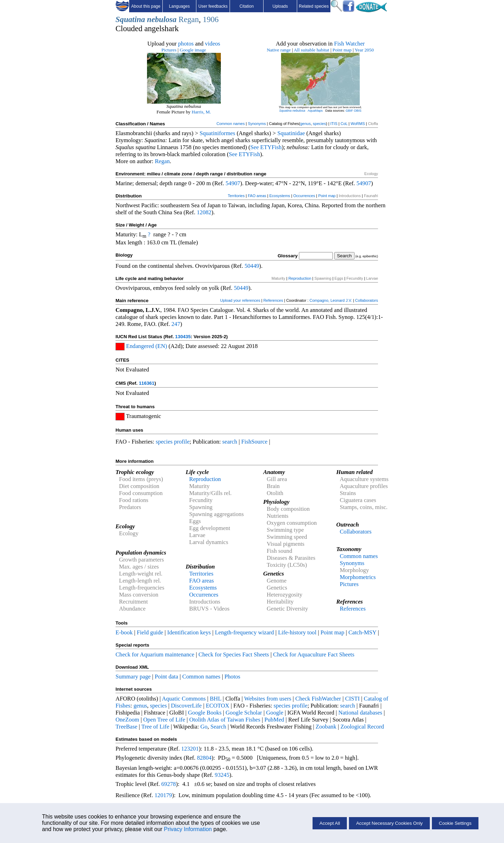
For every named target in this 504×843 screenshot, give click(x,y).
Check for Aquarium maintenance (155, 654)
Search (218, 727)
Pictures (169, 50)
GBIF (349, 111)
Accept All (330, 823)
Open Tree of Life (164, 720)
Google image (193, 50)
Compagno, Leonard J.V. (331, 300)
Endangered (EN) (146, 346)
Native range (279, 50)
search (230, 442)
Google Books (205, 713)
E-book (124, 632)
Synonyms (257, 124)
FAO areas (257, 196)
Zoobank (326, 727)
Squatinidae (291, 133)
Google (275, 713)
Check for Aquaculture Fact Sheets (314, 654)
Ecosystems (280, 196)
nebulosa (162, 19)
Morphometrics (358, 577)
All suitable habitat (311, 50)
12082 (204, 212)
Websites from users (268, 699)
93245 (222, 775)
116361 (147, 383)
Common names (230, 124)
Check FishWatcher (318, 699)
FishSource (254, 442)
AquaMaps (315, 111)
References (273, 300)
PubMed (274, 720)
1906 (211, 19)
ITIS (334, 124)
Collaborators (367, 300)
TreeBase (126, 727)
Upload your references (240, 300)
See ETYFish (266, 147)
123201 (190, 749)
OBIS (358, 111)
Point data (166, 677)
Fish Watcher (349, 44)
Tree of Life (155, 727)
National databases (360, 713)
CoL (344, 124)
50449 (252, 266)
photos (186, 44)
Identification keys (189, 632)
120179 (163, 795)
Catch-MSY (362, 632)
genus (306, 124)
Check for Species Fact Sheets (234, 654)
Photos (232, 677)
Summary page (133, 677)
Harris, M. (201, 112)
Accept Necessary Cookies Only (389, 823)
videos (213, 44)
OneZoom (127, 720)
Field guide (150, 632)
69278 (169, 784)
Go (204, 727)
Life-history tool (297, 632)
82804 (204, 758)
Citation (247, 6)
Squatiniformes (217, 133)
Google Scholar (244, 713)
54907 (233, 183)
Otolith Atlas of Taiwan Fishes (225, 720)
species (319, 124)
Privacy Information (188, 829)
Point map (342, 50)
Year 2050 (364, 50)
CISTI (352, 699)
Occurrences (304, 196)
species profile (173, 442)
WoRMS (358, 124)
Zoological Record (362, 727)
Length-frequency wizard (244, 632)
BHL (216, 699)
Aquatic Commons (184, 699)
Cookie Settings (455, 823)
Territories (236, 196)
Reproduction (300, 278)
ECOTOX (218, 706)
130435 (183, 337)
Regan (189, 19)
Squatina (130, 19)
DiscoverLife (186, 706)
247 (176, 324)
